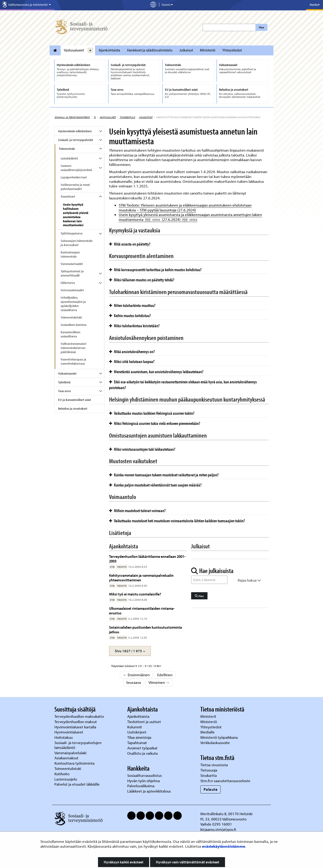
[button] (130, 651)
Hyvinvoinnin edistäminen (75, 131)
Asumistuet (146, 117)
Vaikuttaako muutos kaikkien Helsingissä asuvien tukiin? (152, 413)
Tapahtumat (137, 743)
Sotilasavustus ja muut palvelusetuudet (75, 187)
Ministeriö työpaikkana (219, 737)
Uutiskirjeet (137, 732)
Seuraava (133, 682)
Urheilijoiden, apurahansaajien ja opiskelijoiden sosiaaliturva (73, 304)
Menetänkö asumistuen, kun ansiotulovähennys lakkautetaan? (156, 372)
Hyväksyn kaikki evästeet (124, 862)
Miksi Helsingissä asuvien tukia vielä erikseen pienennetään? (155, 423)
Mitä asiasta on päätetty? (130, 244)
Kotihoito (62, 774)
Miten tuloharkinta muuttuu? (132, 305)
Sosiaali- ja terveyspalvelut (76, 140)
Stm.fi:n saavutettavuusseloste (225, 781)
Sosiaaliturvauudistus (145, 775)
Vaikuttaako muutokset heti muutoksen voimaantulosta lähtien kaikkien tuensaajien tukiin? (177, 521)
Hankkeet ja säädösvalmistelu (150, 50)
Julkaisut (186, 50)
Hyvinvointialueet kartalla (76, 727)
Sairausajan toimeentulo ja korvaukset (77, 243)
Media (315, 5)
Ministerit (209, 716)
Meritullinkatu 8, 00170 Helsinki (226, 814)
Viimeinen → (159, 682)
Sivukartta (209, 775)
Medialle (208, 732)
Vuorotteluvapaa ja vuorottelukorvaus (73, 361)
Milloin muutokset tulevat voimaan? (137, 511)
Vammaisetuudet (72, 264)
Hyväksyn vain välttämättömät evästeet (188, 862)
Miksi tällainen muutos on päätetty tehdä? (142, 280)
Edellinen (165, 675)
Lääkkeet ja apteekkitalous (149, 791)
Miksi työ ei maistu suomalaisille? (135, 594)
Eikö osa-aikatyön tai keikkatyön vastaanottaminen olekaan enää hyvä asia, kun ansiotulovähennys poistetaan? (183, 385)
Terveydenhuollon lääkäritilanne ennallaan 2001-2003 (147, 559)
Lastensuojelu (66, 779)
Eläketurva (68, 283)
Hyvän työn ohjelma (144, 781)
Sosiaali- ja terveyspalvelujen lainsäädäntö (78, 745)
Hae (262, 27)
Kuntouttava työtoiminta (74, 763)
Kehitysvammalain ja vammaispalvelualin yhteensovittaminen (141, 578)
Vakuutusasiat (67, 373)
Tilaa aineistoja (139, 737)
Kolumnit (135, 727)
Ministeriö (208, 50)
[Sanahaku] (209, 580)
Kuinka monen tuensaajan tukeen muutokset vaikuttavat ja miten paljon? (164, 475)
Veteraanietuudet (72, 290)
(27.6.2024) (179, 219)
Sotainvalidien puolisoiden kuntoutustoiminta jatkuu (145, 629)
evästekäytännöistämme (224, 846)
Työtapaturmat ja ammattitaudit (72, 273)
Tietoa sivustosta (214, 765)
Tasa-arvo (64, 391)
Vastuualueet (74, 50)
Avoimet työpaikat (142, 748)
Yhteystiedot (232, 50)
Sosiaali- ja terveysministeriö (72, 117)
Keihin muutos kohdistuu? (130, 315)
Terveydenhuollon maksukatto (80, 716)
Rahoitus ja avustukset (73, 408)
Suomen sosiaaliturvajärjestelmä (76, 168)
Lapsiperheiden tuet (74, 177)
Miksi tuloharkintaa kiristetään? (134, 326)
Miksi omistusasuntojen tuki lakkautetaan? (142, 449)
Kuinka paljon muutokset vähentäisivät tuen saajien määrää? (155, 485)
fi (95, 117)
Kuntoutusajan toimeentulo (70, 254)
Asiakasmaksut (66, 758)
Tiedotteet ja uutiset (145, 722)
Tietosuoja (209, 770)
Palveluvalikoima (141, 786)
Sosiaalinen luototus (74, 325)
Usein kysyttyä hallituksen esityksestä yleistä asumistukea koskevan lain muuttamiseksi (76, 215)
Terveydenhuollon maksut (76, 722)
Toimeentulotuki (71, 317)
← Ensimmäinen (136, 675)
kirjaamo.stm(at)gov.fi (218, 829)
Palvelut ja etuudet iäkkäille (77, 784)
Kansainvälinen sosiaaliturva (70, 334)
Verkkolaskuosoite (216, 743)
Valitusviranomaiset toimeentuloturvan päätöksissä (74, 348)
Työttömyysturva (72, 233)
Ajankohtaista (109, 50)
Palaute (211, 789)
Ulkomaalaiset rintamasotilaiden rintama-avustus (142, 611)
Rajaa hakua (249, 580)
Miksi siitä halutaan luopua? (132, 361)
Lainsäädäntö (69, 158)
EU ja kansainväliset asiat (75, 400)
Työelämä (64, 382)
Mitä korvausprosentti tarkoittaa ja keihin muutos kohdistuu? (155, 270)
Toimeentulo (127, 117)
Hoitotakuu (64, 737)
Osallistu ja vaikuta (142, 753)
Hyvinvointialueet (69, 732)
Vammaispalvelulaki (71, 753)
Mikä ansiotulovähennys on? (132, 351)
